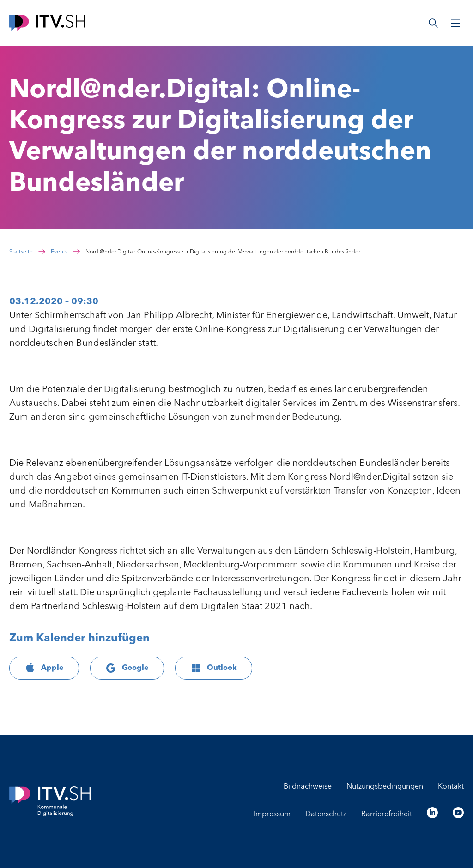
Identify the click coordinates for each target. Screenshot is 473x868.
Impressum (272, 814)
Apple (44, 668)
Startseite (21, 252)
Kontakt (451, 787)
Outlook (214, 668)
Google (127, 668)
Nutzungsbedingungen (385, 787)
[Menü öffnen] (455, 23)
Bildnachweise (308, 787)
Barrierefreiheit (387, 814)
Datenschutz (326, 814)
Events (59, 252)
